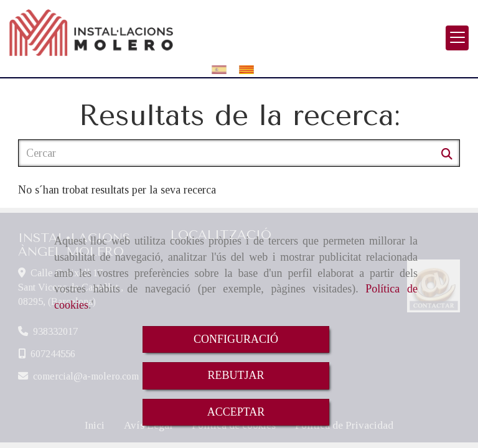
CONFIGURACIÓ (236, 339)
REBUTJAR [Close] (236, 375)
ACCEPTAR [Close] (236, 412)
